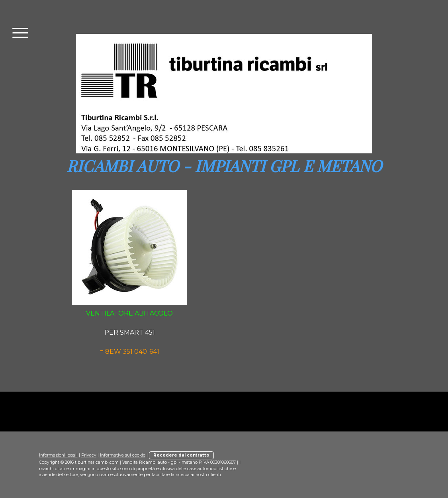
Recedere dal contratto (181, 455)
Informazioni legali (58, 455)
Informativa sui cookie (123, 455)
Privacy (89, 455)
